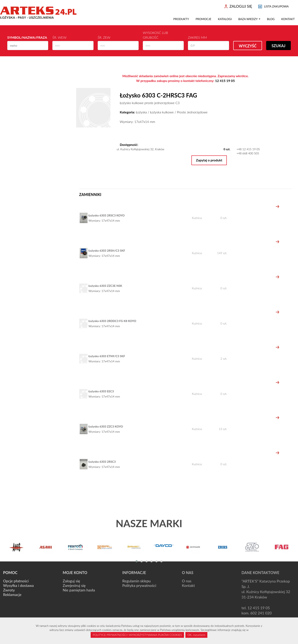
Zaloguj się (71, 581)
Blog (271, 19)
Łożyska (141, 112)
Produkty (181, 19)
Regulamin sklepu (136, 581)
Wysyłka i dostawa (18, 585)
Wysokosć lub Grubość (155, 35)
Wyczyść (248, 46)
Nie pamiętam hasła (79, 590)
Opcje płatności (16, 581)
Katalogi (225, 19)
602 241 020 (261, 613)
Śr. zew (104, 37)
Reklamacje (12, 595)
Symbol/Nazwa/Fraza (27, 37)
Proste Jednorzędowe (192, 112)
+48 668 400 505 (248, 153)
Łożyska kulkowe (162, 112)
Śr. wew (59, 37)
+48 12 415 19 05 (248, 149)
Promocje (203, 19)
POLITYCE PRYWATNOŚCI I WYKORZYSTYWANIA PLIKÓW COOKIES (137, 635)
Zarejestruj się (74, 585)
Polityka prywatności (139, 585)
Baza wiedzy (249, 19)
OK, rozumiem (196, 635)
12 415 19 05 (225, 81)
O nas (187, 581)
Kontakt (288, 19)
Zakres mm (197, 37)
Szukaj (278, 46)
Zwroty (9, 590)
